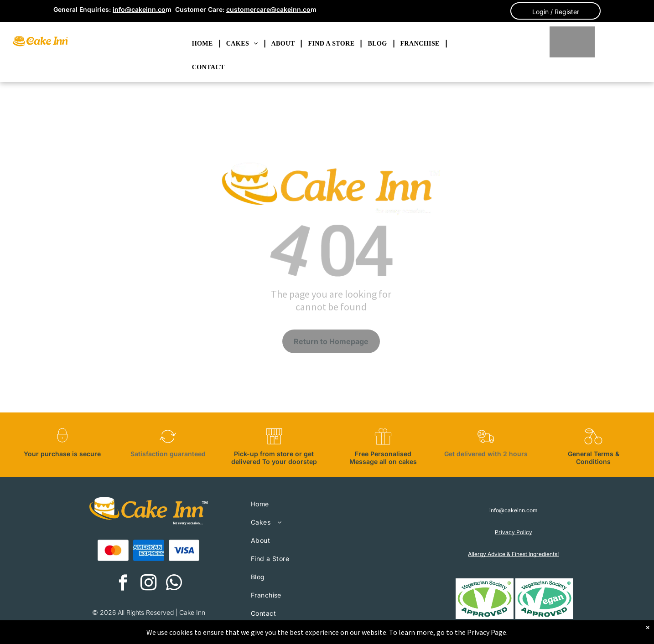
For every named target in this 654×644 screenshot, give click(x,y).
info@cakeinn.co (139, 9)
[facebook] (123, 584)
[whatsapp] (174, 584)
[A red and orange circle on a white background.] (113, 551)
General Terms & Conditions (594, 458)
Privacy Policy (514, 532)
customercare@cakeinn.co (268, 9)
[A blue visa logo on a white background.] (184, 551)
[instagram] (148, 584)
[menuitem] (204, 44)
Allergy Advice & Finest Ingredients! (513, 554)
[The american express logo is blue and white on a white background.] (149, 551)
